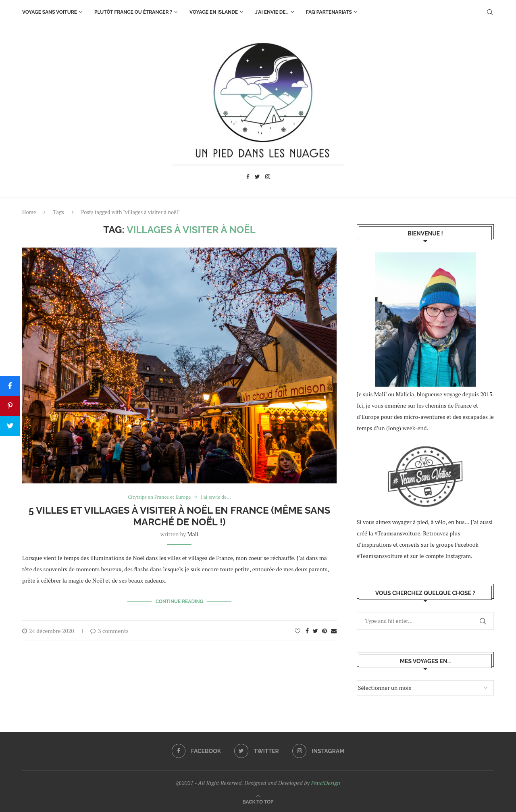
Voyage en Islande (214, 12)
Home (29, 212)
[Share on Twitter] (315, 629)
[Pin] (10, 406)
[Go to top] (258, 801)
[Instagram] (268, 178)
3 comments (109, 629)
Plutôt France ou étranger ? (133, 12)
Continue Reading (180, 601)
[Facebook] (248, 178)
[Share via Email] (334, 629)
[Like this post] (298, 629)
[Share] (10, 386)
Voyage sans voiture (50, 12)
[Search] (490, 12)
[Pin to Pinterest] (325, 629)
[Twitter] (257, 178)
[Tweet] (10, 426)
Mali (193, 534)
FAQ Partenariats (329, 12)
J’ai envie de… (272, 12)
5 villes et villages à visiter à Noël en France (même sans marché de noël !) (180, 516)
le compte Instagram (445, 556)
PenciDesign (325, 783)
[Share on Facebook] (307, 629)
